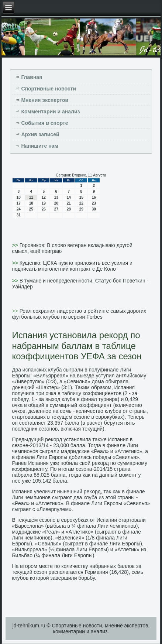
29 (81, 209)
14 (69, 197)
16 (94, 197)
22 (81, 203)
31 (19, 215)
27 (56, 209)
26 (44, 209)
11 (31, 197)
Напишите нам (39, 146)
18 (31, 203)
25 (31, 209)
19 (44, 203)
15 (81, 197)
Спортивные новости (49, 89)
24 (19, 209)
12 (44, 197)
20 (56, 203)
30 (94, 209)
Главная (32, 77)
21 (69, 203)
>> (15, 245)
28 (69, 209)
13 (56, 197)
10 (19, 197)
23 (94, 203)
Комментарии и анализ (50, 112)
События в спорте (44, 123)
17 (19, 203)
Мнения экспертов (45, 100)
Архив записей (40, 134)
